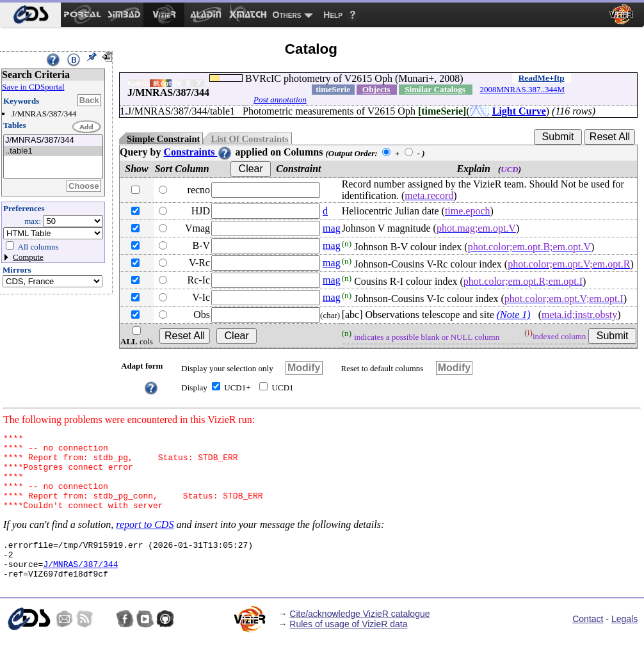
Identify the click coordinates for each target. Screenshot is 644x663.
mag (332, 228)
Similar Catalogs (435, 89)
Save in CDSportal (33, 87)
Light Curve (519, 111)
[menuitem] (30, 15)
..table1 (53, 151)
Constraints (198, 152)
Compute (28, 257)
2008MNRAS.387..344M (522, 89)
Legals (624, 642)
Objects (376, 89)
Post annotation (280, 100)
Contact (588, 642)
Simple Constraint (163, 139)
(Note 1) (514, 315)
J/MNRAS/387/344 (53, 140)
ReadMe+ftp (542, 78)
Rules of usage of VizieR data (348, 647)
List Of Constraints (249, 139)
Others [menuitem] (287, 15)
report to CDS (145, 540)
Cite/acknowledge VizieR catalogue (359, 637)
